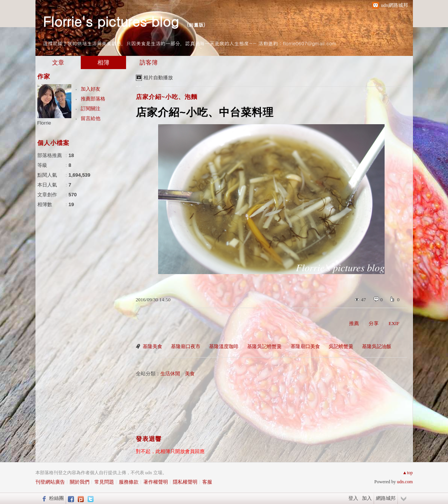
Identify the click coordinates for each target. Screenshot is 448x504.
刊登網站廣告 (50, 482)
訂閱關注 (91, 109)
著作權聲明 (156, 482)
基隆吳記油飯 (377, 346)
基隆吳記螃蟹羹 (264, 346)
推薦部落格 (93, 99)
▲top (407, 473)
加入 (367, 498)
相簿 (103, 62)
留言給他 (91, 118)
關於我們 (80, 482)
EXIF (394, 323)
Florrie (44, 123)
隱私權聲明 (185, 482)
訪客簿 (149, 62)
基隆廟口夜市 (186, 346)
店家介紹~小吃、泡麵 (167, 97)
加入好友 (91, 89)
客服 (207, 482)
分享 (374, 323)
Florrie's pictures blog (111, 21)
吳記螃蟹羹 (341, 346)
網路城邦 (386, 498)
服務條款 (129, 482)
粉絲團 (56, 498)
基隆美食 (152, 346)
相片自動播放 (158, 78)
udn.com (405, 482)
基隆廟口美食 (305, 346)
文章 (58, 62)
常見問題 (104, 482)
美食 (190, 374)
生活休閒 (170, 374)
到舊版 (196, 25)
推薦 (354, 323)
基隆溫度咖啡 (224, 346)
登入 (353, 498)
